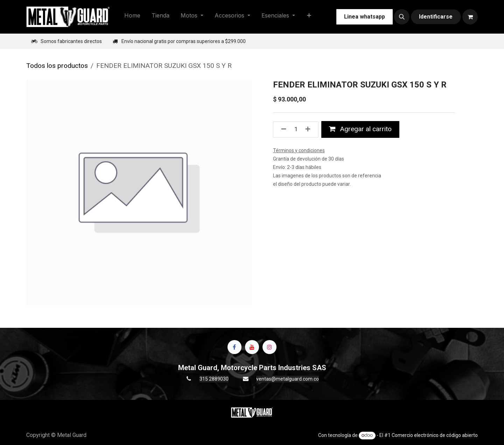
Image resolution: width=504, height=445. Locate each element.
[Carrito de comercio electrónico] (470, 17)
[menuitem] (132, 17)
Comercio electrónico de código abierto (435, 435)
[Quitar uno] (282, 129)
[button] (402, 17)
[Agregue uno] (310, 129)
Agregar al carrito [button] (360, 129)
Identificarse (436, 17)
